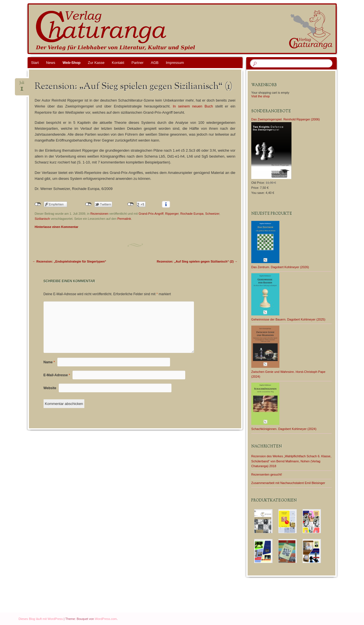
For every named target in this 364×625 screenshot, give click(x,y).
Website (50, 388)
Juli (22, 85)
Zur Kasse (96, 63)
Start (35, 63)
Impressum (175, 63)
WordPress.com (106, 619)
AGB (155, 63)
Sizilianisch (42, 219)
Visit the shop (261, 96)
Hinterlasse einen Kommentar (56, 227)
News (51, 63)
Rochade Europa (192, 214)
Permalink (124, 219)
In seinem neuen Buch (193, 106)
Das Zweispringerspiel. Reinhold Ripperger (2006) (286, 119)
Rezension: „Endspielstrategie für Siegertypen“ (69, 261)
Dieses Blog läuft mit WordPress (41, 619)
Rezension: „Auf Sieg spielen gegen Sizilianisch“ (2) (197, 261)
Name (49, 362)
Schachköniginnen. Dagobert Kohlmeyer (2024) (284, 429)
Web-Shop (71, 63)
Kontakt (118, 63)
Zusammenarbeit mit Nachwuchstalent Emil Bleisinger (288, 483)
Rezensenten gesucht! (267, 474)
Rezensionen (99, 214)
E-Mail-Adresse (57, 375)
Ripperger (172, 214)
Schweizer (212, 214)
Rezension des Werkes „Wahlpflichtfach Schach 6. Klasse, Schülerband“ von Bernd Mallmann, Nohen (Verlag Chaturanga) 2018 (291, 461)
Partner (138, 63)
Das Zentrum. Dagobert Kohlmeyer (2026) (280, 267)
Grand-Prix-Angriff (151, 214)
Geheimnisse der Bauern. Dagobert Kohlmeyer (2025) (288, 319)
